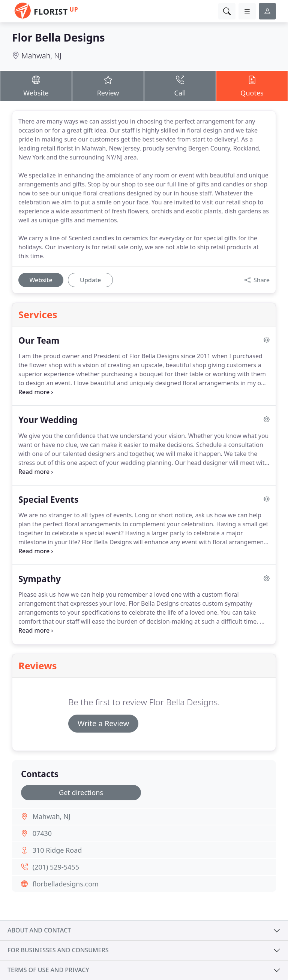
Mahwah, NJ (41, 56)
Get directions (81, 792)
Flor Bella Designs (58, 37)
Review (108, 86)
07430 (42, 833)
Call (180, 86)
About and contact (39, 930)
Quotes (252, 86)
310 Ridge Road (57, 850)
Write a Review (103, 723)
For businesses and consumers (58, 950)
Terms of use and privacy (48, 970)
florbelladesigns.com (66, 884)
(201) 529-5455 (56, 867)
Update (90, 280)
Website (36, 86)
